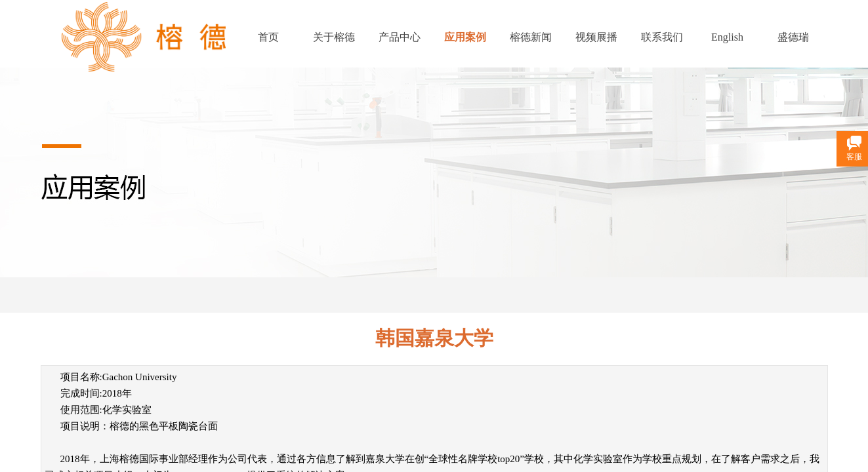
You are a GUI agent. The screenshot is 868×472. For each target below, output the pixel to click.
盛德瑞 (793, 37)
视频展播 (596, 37)
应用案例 (465, 37)
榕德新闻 (531, 37)
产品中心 (400, 37)
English (727, 37)
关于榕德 (334, 37)
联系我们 (662, 37)
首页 (268, 37)
